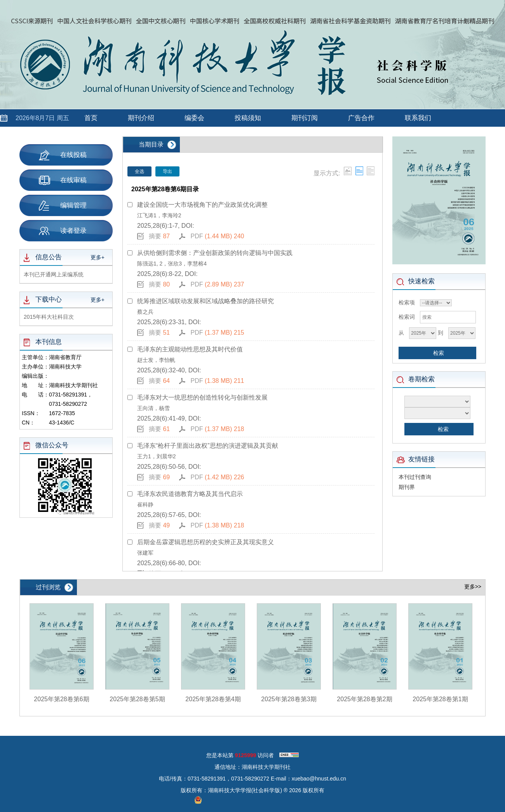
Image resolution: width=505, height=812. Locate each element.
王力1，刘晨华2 (157, 456)
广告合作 (361, 118)
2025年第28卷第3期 (289, 699)
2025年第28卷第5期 (137, 699)
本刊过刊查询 (415, 477)
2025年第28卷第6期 (61, 699)
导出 (167, 171)
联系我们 (418, 118)
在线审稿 (63, 180)
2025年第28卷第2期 (364, 699)
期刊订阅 (305, 118)
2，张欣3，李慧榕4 (183, 264)
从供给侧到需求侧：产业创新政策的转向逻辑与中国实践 (215, 253)
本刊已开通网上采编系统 (54, 274)
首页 (91, 118)
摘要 (159, 236)
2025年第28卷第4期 (213, 699)
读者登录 (63, 231)
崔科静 (145, 505)
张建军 (145, 553)
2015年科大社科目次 (49, 317)
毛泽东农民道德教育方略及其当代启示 (190, 494)
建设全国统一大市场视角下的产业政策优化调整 (202, 205)
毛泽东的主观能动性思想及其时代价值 (190, 349)
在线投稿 (63, 155)
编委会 (194, 118)
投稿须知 (248, 118)
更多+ (98, 257)
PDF (218, 236)
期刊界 (407, 487)
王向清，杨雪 (153, 408)
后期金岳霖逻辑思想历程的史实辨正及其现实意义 (205, 542)
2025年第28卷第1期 (440, 699)
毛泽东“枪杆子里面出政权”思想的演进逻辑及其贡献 (208, 446)
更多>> (473, 587)
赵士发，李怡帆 (156, 360)
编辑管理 (63, 206)
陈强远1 (147, 264)
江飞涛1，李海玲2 (159, 215)
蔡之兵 (145, 312)
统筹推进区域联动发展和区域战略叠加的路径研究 (205, 301)
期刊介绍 (141, 118)
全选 (139, 171)
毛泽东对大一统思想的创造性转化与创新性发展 (202, 397)
